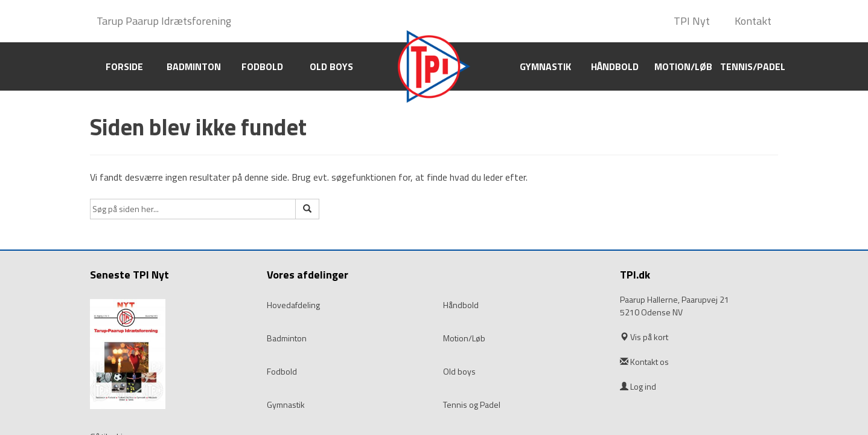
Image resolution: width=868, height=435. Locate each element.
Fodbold (262, 66)
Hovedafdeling (293, 305)
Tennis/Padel (753, 66)
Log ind (638, 386)
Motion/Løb (683, 66)
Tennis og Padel (472, 405)
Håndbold (615, 66)
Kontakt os (649, 362)
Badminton (194, 66)
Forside (124, 66)
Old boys (331, 66)
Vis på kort (649, 337)
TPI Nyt (692, 21)
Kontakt (753, 21)
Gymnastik (545, 66)
